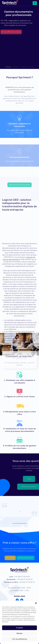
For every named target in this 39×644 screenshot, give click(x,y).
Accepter (20, 628)
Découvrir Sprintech (25, 560)
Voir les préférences (20, 639)
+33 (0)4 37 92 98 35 (22, 577)
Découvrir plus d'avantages (19, 186)
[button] (36, 603)
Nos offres (10, 560)
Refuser (20, 633)
